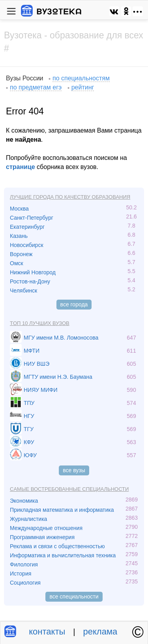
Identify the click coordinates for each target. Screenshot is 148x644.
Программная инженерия (42, 537)
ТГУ (29, 429)
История (21, 574)
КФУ (29, 442)
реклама (100, 632)
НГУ (29, 416)
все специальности (74, 597)
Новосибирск (27, 245)
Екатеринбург (27, 227)
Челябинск (23, 291)
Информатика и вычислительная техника (63, 555)
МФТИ (32, 351)
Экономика (24, 501)
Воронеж (21, 254)
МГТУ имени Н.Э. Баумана (58, 377)
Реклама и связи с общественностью (57, 546)
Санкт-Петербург (32, 218)
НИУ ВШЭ (37, 364)
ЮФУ (30, 455)
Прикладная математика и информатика (62, 510)
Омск (17, 263)
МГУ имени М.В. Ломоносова (61, 338)
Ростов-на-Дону (30, 281)
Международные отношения (46, 528)
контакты (47, 632)
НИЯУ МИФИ (41, 390)
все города (74, 304)
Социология (25, 583)
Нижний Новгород (33, 272)
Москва (19, 209)
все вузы (74, 470)
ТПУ (29, 403)
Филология (24, 564)
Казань (19, 236)
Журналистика (28, 519)
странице (21, 167)
